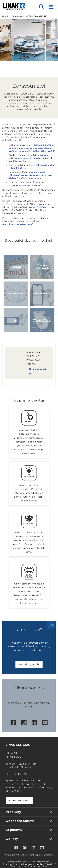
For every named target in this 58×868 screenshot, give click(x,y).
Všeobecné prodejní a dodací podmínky (29, 866)
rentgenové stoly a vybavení (25, 185)
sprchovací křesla (43, 158)
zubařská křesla (17, 168)
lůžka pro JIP (47, 151)
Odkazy (12, 839)
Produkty (13, 812)
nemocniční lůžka (29, 151)
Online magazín (38, 369)
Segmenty (14, 830)
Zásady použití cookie (18, 862)
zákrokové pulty (45, 165)
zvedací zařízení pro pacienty (28, 157)
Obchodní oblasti (20, 821)
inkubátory (35, 178)
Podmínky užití (10, 864)
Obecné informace (40, 862)
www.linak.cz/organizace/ (17, 224)
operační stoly (37, 172)
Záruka (50, 864)
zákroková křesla (18, 175)
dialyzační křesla (18, 178)
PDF (31, 374)
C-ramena (38, 182)
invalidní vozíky (17, 161)
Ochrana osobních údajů (32, 864)
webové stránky (38, 207)
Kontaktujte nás (29, 664)
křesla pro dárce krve (41, 175)
